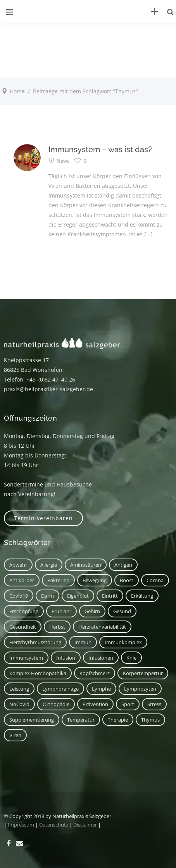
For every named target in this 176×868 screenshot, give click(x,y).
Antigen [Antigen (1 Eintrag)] (123, 565)
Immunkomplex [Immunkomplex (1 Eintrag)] (123, 642)
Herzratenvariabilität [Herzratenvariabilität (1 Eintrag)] (102, 627)
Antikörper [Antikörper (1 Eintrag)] (22, 580)
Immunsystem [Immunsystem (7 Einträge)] (26, 658)
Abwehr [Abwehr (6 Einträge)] (18, 565)
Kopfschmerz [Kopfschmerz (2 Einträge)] (95, 673)
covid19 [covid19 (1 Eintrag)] (19, 596)
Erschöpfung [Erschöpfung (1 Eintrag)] (24, 611)
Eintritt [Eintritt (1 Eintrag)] (110, 596)
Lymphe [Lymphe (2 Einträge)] (101, 689)
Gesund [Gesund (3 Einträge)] (122, 611)
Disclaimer (85, 825)
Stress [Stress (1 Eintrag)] (154, 704)
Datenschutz (54, 825)
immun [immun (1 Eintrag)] (83, 642)
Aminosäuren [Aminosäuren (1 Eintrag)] (86, 565)
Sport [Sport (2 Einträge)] (128, 704)
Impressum (21, 825)
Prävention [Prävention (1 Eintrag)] (95, 704)
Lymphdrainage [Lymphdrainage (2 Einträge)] (60, 689)
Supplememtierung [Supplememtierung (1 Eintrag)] (32, 720)
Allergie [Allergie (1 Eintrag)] (49, 565)
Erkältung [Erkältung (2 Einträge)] (142, 596)
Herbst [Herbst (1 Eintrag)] (57, 627)
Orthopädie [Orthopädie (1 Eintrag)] (56, 704)
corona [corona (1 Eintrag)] (155, 580)
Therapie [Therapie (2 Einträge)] (118, 720)
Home (17, 91)
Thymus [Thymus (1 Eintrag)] (150, 720)
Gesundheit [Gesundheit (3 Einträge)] (23, 627)
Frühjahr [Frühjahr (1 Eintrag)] (61, 611)
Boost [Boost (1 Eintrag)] (127, 580)
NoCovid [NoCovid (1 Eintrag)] (19, 704)
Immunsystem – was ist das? (100, 150)
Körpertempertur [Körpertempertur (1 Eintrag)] (143, 673)
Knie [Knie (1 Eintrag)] (131, 658)
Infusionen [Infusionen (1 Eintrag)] (101, 658)
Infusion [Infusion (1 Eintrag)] (66, 658)
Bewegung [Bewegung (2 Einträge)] (95, 580)
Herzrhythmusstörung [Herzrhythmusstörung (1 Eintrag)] (35, 642)
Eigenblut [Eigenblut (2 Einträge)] (78, 596)
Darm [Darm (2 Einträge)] (47, 596)
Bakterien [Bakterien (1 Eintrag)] (58, 580)
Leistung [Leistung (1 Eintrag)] (19, 689)
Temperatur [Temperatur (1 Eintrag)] (81, 720)
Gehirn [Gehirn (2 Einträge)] (92, 611)
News (63, 161)
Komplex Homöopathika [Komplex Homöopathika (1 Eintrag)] (38, 673)
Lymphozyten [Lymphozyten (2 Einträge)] (140, 689)
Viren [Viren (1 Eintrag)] (15, 735)
